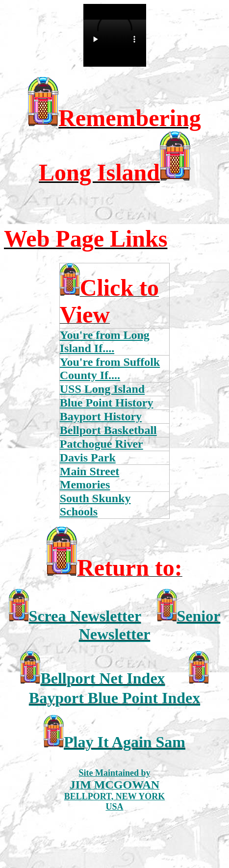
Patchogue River (102, 444)
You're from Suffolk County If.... (110, 369)
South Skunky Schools (95, 505)
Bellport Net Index (102, 678)
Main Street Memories (90, 478)
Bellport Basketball (108, 430)
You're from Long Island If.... (105, 342)
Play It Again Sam (125, 742)
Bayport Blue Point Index (114, 698)
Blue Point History (107, 403)
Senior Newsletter (150, 625)
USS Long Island (102, 389)
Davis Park (88, 458)
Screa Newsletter (85, 616)
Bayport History (101, 416)
